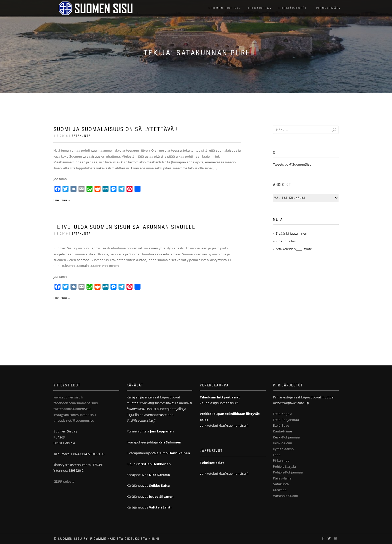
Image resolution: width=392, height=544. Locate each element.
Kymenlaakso (283, 449)
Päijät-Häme (282, 478)
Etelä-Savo (281, 425)
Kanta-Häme (282, 431)
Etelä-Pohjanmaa (286, 420)
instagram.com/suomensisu (75, 415)
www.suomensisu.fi (68, 397)
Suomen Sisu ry (224, 8)
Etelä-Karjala (283, 414)
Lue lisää (60, 200)
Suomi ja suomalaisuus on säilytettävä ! (116, 129)
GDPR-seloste (64, 481)
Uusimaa (280, 490)
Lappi (277, 455)
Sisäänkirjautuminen (291, 233)
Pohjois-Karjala (284, 466)
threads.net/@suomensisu (74, 420)
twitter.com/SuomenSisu (72, 409)
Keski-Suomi (282, 443)
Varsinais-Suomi (285, 496)
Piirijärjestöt (293, 8)
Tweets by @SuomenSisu (292, 164)
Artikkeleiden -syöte (294, 249)
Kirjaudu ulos (286, 241)
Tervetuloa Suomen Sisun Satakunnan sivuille (124, 227)
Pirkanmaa (281, 460)
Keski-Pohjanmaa (286, 437)
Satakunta (81, 136)
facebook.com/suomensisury (76, 403)
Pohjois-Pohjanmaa (288, 472)
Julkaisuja (259, 8)
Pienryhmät (327, 8)
